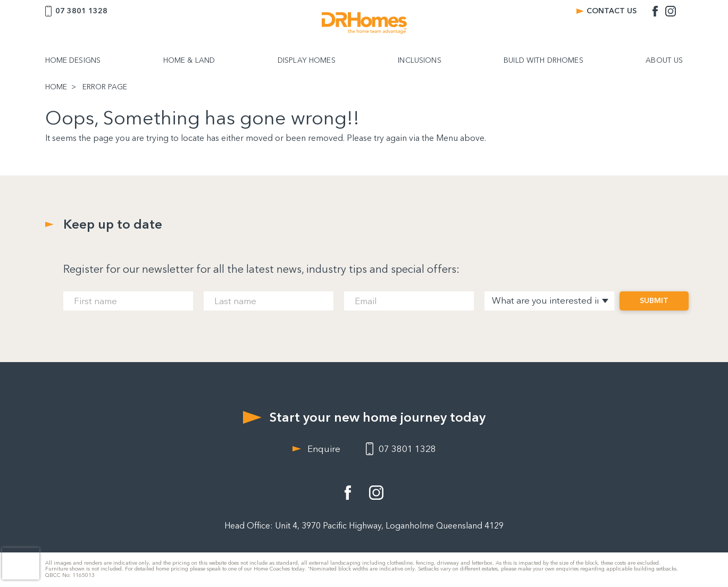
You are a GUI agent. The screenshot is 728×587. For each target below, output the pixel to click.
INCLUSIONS (419, 61)
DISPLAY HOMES (307, 61)
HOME (56, 87)
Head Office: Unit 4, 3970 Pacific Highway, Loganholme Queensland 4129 (364, 526)
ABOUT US (664, 61)
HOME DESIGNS (73, 61)
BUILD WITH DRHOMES (543, 61)
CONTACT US (612, 11)
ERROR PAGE (105, 87)
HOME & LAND (189, 61)
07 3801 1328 (81, 11)
